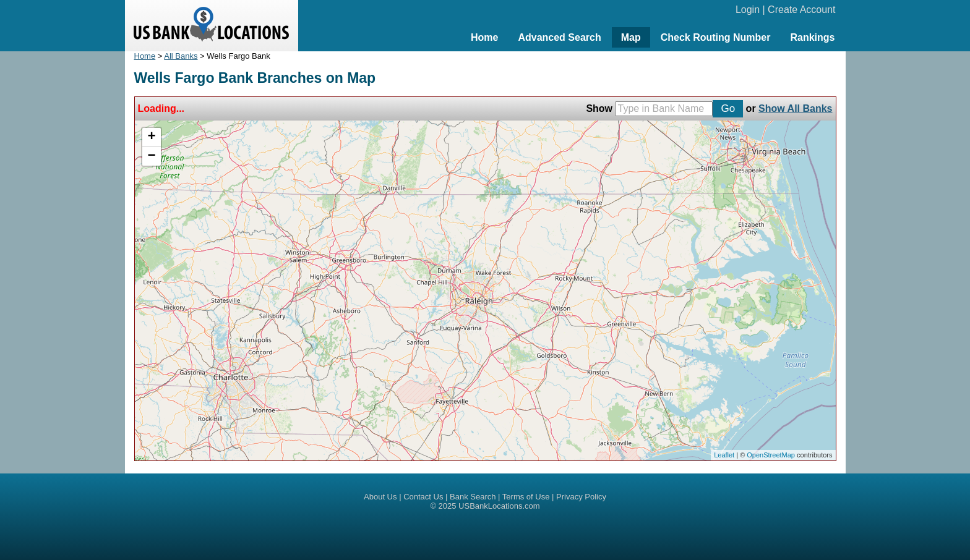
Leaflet (724, 455)
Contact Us (423, 497)
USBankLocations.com (499, 506)
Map (631, 37)
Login (748, 10)
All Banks (181, 56)
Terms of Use (526, 497)
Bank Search (473, 497)
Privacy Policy (581, 497)
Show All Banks (795, 108)
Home (484, 37)
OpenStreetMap (771, 455)
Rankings (812, 37)
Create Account (801, 10)
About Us (380, 497)
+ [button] (151, 137)
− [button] (151, 156)
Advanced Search (559, 37)
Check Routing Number (716, 37)
